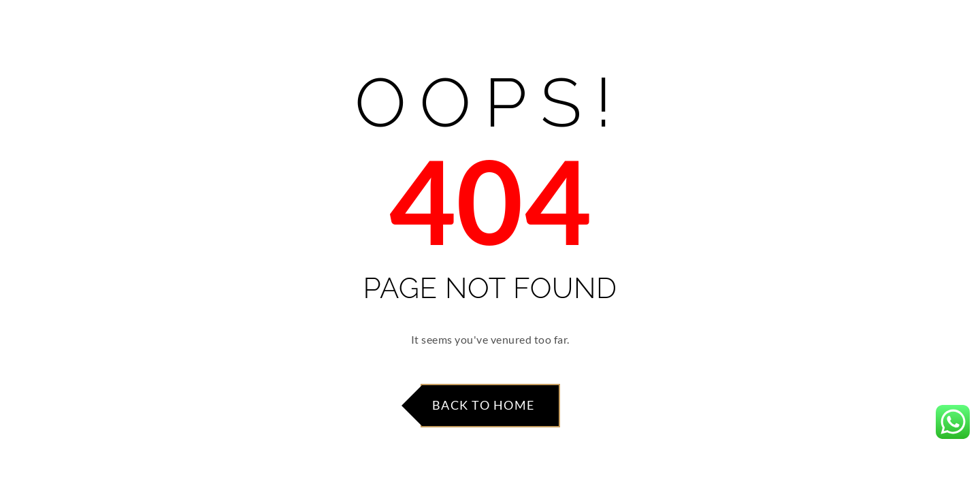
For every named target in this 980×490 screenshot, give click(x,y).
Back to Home (484, 405)
